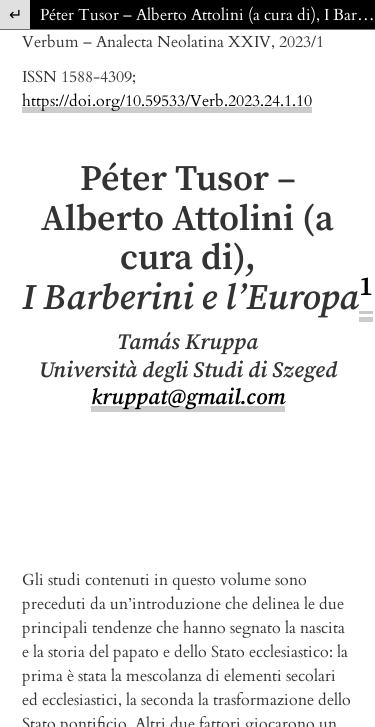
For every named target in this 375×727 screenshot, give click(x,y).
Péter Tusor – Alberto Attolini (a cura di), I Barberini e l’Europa (207, 15)
